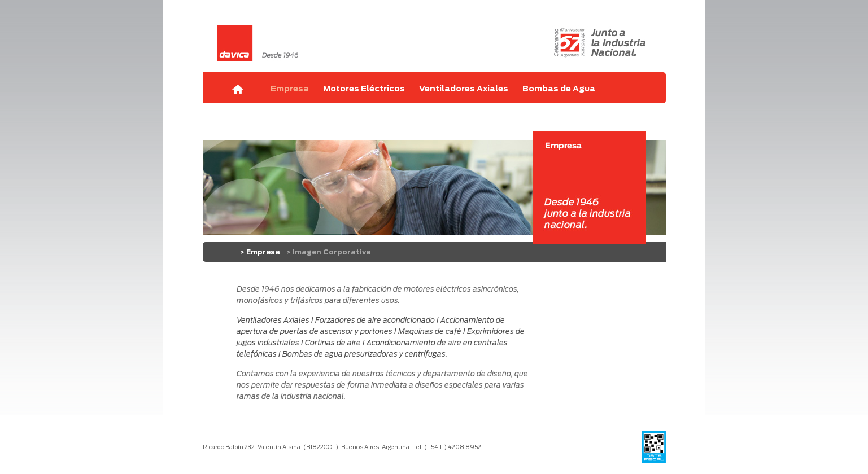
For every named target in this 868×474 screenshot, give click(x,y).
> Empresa (260, 252)
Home (238, 89)
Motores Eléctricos (364, 89)
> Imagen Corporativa (328, 252)
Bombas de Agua (559, 89)
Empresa (290, 89)
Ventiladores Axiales (464, 89)
